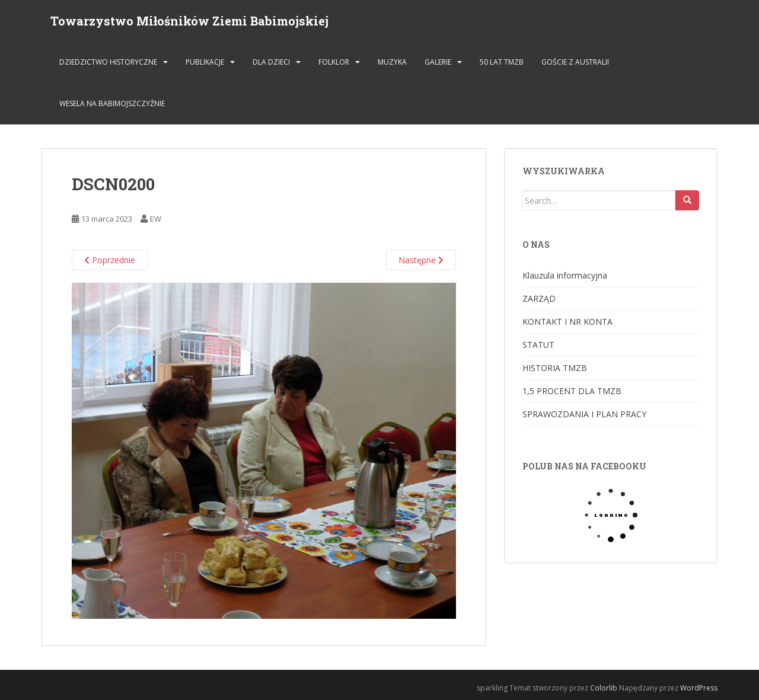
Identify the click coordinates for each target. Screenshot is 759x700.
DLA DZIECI (271, 62)
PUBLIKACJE (205, 62)
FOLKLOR (334, 62)
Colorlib (604, 688)
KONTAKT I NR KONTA (567, 322)
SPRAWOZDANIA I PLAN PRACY (584, 414)
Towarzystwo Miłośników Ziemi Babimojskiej (189, 21)
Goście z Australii (575, 62)
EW (156, 219)
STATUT (538, 345)
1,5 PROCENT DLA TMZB (572, 391)
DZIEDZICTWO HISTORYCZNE (108, 62)
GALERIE (438, 62)
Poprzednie (110, 260)
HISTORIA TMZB (555, 368)
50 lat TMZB (502, 62)
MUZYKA (392, 62)
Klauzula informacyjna (565, 275)
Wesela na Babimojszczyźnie (112, 103)
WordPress (699, 688)
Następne (421, 260)
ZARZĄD (539, 298)
